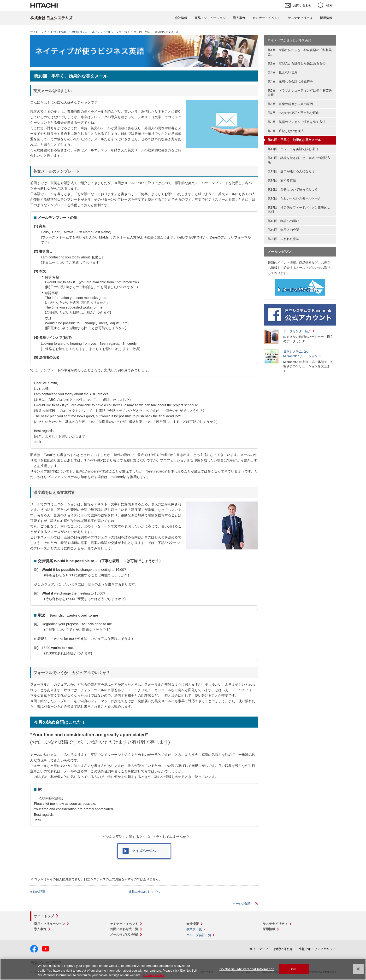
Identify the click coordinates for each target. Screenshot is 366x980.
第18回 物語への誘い (283, 221)
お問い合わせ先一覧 (124, 929)
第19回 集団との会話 (283, 230)
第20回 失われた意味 (283, 239)
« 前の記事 (38, 892)
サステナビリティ (300, 18)
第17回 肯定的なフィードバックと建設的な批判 (299, 210)
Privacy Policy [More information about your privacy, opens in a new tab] (154, 975)
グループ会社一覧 (199, 935)
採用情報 (326, 18)
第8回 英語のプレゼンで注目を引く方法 (297, 122)
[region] (183, 969)
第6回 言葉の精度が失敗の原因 (290, 104)
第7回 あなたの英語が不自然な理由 (293, 113)
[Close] (358, 969)
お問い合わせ (283, 949)
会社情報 (181, 18)
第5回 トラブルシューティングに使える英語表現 (300, 93)
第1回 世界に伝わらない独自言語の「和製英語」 (300, 52)
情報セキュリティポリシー (317, 949)
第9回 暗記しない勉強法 (286, 131)
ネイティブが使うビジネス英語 (111, 32)
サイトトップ (38, 32)
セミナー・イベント (267, 18)
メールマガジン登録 (124, 935)
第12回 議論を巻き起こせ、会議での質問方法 (299, 160)
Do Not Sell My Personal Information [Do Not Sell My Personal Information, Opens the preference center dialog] (247, 969)
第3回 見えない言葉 (283, 72)
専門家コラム (79, 32)
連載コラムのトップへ (144, 892)
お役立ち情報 (59, 32)
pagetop (360, 843)
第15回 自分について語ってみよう (293, 190)
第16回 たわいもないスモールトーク (294, 198)
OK (294, 969)
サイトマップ (259, 949)
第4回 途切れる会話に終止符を (290, 81)
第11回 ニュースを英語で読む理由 (293, 149)
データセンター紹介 (297, 331)
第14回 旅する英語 (282, 180)
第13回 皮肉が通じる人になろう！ (293, 171)
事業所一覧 (194, 929)
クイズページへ (144, 851)
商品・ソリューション (210, 18)
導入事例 (239, 18)
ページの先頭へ (243, 904)
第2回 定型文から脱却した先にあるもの (297, 63)
